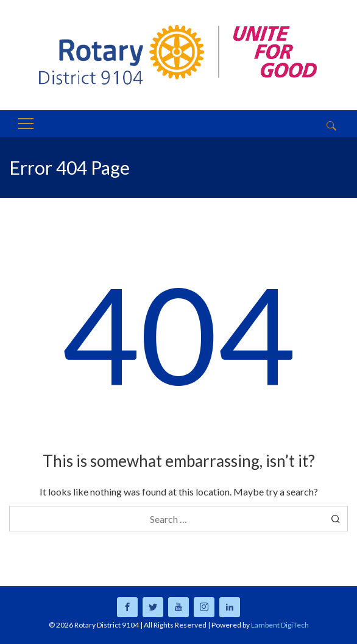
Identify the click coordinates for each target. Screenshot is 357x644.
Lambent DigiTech (280, 625)
